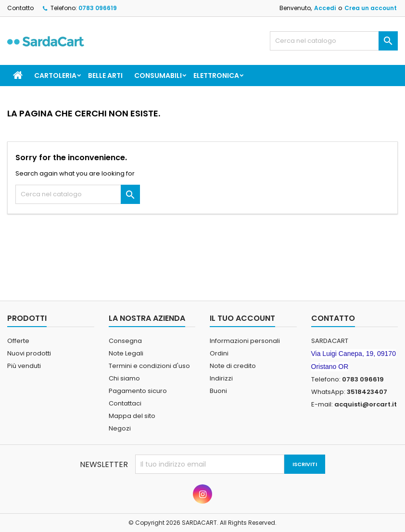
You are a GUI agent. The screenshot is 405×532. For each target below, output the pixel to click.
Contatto (20, 8)
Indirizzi (221, 378)
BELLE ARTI (105, 76)
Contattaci (125, 403)
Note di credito (233, 366)
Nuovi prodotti (29, 353)
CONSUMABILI (158, 76)
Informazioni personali (245, 341)
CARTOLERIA (55, 76)
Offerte (18, 341)
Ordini (219, 353)
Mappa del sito (132, 416)
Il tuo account (242, 318)
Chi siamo (124, 378)
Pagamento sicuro (138, 391)
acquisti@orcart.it (366, 404)
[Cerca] (334, 41)
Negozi (120, 428)
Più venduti (24, 366)
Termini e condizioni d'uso (149, 366)
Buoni (218, 391)
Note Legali (126, 353)
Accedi (325, 8)
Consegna (125, 341)
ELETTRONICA (216, 76)
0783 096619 (98, 8)
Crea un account (371, 8)
